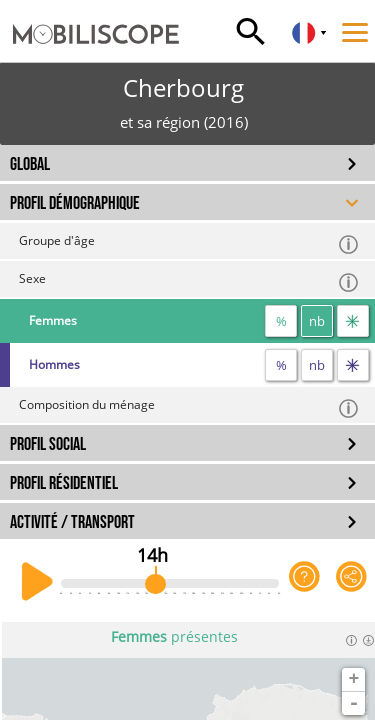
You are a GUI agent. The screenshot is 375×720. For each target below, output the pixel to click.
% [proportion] (281, 321)
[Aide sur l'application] (304, 582)
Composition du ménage (189, 407)
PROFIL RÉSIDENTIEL (64, 483)
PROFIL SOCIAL (48, 444)
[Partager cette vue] (351, 582)
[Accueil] (89, 15)
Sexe (189, 281)
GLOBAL (30, 164)
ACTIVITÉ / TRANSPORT (72, 522)
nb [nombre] (317, 321)
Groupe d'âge (189, 243)
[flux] (353, 321)
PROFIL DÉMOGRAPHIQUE (75, 203)
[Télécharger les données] (368, 640)
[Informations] (351, 640)
